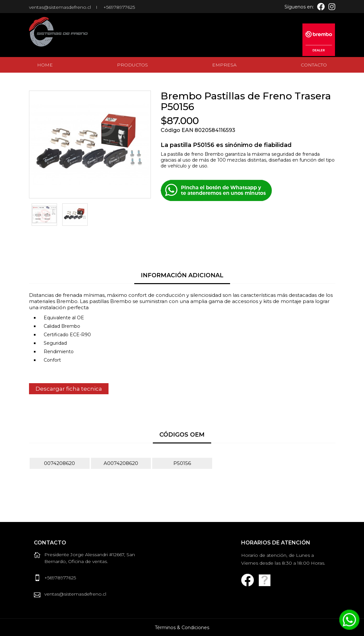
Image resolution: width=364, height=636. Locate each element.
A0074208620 (121, 463)
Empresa (224, 65)
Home (45, 65)
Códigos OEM (182, 435)
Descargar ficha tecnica (69, 389)
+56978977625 (119, 7)
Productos (132, 65)
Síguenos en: (299, 7)
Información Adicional (182, 275)
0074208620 (59, 463)
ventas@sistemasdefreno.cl (60, 7)
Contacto (314, 65)
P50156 (182, 463)
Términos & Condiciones (182, 628)
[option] (44, 215)
